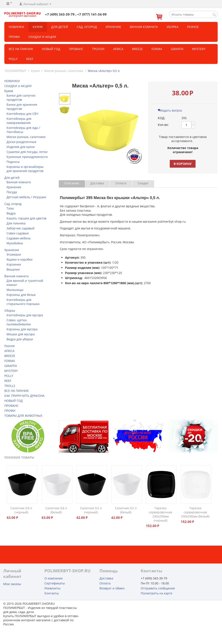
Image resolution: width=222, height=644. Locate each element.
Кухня (38, 27)
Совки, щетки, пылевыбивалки (19, 322)
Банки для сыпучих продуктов (21, 97)
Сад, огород (87, 27)
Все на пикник (21, 49)
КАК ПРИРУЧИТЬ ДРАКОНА (24, 396)
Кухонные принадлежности (27, 157)
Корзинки (14, 264)
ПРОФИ (10, 411)
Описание (72, 183)
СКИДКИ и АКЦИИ (42, 37)
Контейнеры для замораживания (19, 121)
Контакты (52, 593)
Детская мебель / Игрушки (26, 197)
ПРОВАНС (11, 406)
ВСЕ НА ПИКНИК (17, 391)
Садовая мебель (19, 238)
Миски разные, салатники (64, 71)
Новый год (51, 49)
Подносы (13, 162)
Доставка (97, 183)
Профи (14, 37)
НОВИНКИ (16, 27)
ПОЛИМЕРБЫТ (16, 71)
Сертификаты (55, 583)
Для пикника (16, 223)
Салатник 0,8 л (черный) (21, 510)
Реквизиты (52, 588)
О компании (54, 578)
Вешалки (13, 269)
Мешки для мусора (21, 334)
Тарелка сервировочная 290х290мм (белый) (195, 512)
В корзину (183, 164)
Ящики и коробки (20, 259)
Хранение (113, 27)
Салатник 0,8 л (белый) (56, 510)
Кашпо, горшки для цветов (26, 218)
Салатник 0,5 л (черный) (91, 510)
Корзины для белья (21, 295)
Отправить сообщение (158, 588)
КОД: (162, 118)
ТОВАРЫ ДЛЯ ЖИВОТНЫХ (23, 416)
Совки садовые (18, 233)
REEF (30, 59)
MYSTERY (199, 49)
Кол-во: (163, 125)
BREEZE (137, 49)
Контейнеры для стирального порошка (23, 302)
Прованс (76, 49)
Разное (193, 27)
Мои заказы (12, 584)
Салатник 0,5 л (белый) (126, 510)
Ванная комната (144, 27)
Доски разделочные (21, 142)
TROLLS (10, 386)
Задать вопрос (170, 110)
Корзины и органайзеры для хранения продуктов (25, 169)
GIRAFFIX (177, 49)
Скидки (143, 183)
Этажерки (14, 254)
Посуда (12, 192)
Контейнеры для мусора (25, 315)
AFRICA (9, 351)
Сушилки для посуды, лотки (27, 152)
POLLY (13, 59)
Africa (118, 49)
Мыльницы (15, 290)
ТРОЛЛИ (98, 49)
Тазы (10, 208)
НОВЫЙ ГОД (14, 401)
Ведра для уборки (20, 339)
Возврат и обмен (112, 588)
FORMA (157, 49)
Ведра (11, 213)
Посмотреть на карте (157, 593)
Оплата (121, 183)
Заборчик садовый (20, 228)
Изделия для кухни (21, 147)
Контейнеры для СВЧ (22, 114)
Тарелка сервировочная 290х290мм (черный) (160, 514)
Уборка (172, 27)
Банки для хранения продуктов (22, 107)
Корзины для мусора (22, 329)
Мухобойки (15, 243)
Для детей (60, 27)
